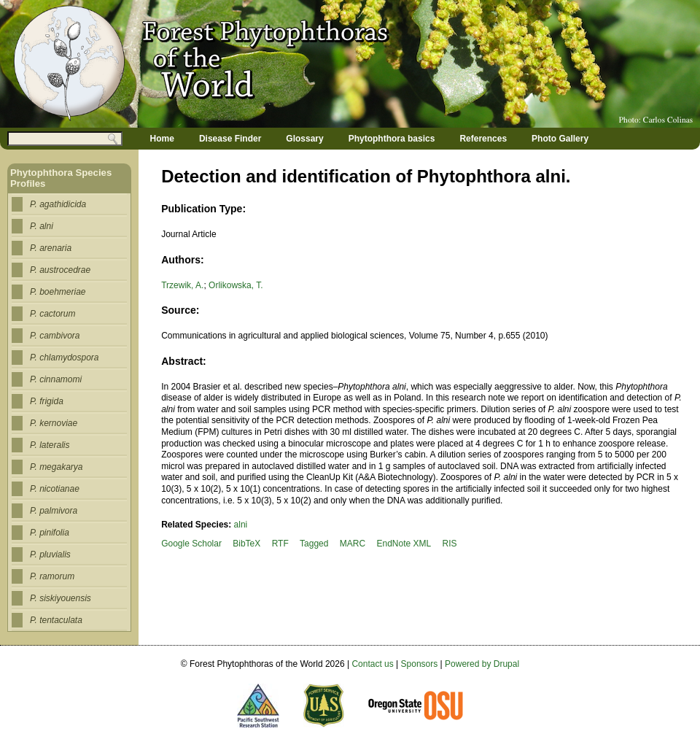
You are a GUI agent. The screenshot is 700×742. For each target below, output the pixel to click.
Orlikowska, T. (236, 285)
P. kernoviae (54, 423)
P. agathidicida (58, 204)
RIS (450, 544)
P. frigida (47, 401)
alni (241, 525)
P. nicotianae (55, 489)
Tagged (314, 544)
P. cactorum (52, 314)
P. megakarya (57, 467)
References (483, 139)
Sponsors (420, 664)
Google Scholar (191, 544)
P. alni (42, 226)
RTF (280, 544)
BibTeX (246, 544)
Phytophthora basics (392, 139)
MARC (353, 544)
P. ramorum (52, 576)
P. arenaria (51, 248)
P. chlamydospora (65, 358)
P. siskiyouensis (61, 598)
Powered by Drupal (482, 664)
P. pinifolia (50, 533)
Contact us (372, 664)
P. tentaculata (56, 620)
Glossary (304, 139)
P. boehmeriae (58, 292)
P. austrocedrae (60, 270)
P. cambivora (55, 336)
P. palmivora (54, 511)
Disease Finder (230, 139)
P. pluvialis (50, 554)
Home (162, 139)
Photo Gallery (560, 139)
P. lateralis (50, 445)
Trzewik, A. (182, 285)
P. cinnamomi (56, 379)
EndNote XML (404, 544)
